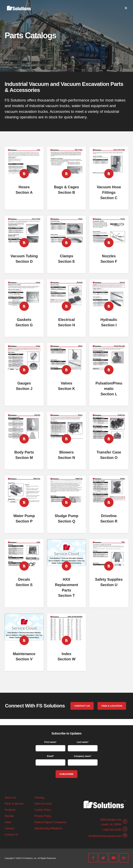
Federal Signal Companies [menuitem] (50, 822)
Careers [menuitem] (10, 828)
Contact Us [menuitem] (11, 835)
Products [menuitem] (10, 810)
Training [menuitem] (39, 798)
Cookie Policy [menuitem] (43, 810)
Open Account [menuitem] (43, 804)
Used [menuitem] (8, 822)
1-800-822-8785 (112, 830)
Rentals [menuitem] (9, 816)
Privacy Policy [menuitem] (43, 816)
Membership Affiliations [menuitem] (48, 828)
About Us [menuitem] (10, 798)
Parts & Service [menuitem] (14, 804)
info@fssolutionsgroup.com (105, 836)
